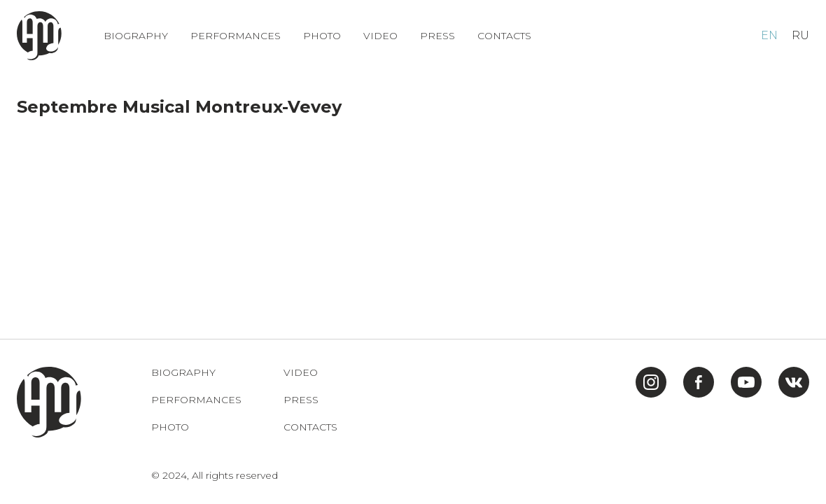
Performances (236, 36)
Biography (136, 36)
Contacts (504, 36)
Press (437, 36)
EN (769, 35)
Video (380, 36)
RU (800, 35)
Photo (322, 36)
